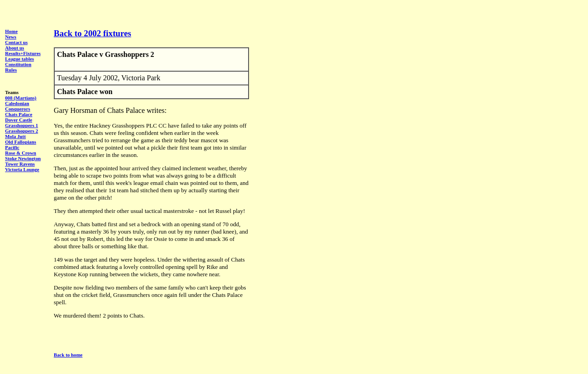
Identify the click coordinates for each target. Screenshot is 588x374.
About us (14, 48)
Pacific (12, 147)
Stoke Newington (23, 158)
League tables (20, 59)
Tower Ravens (20, 164)
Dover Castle (19, 120)
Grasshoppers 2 (22, 131)
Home (11, 31)
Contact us (16, 42)
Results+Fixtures (23, 53)
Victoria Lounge (22, 169)
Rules (11, 70)
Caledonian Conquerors (18, 106)
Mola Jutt (15, 136)
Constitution (18, 64)
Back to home (68, 355)
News (11, 37)
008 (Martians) (21, 98)
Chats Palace (19, 114)
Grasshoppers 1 (22, 125)
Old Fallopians (21, 142)
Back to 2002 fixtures (93, 33)
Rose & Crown (21, 153)
